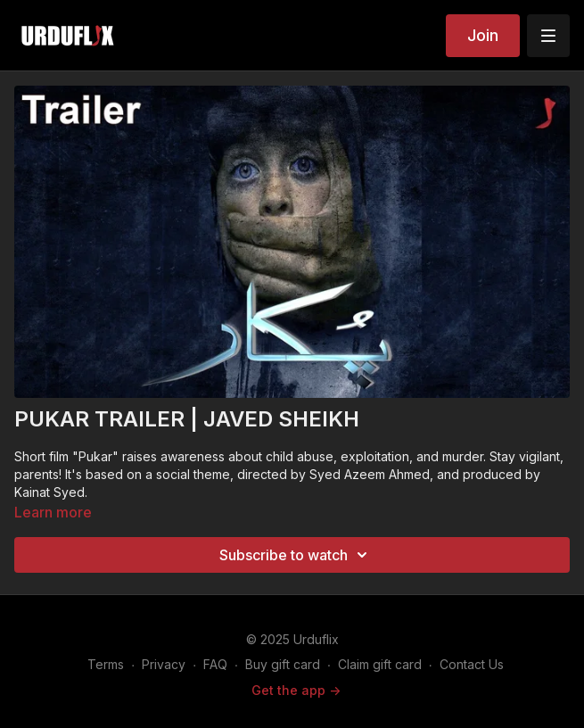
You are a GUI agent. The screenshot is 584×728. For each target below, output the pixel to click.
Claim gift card (380, 664)
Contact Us (472, 664)
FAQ (215, 664)
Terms (106, 664)
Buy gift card (283, 664)
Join (483, 35)
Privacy (164, 664)
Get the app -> (296, 690)
